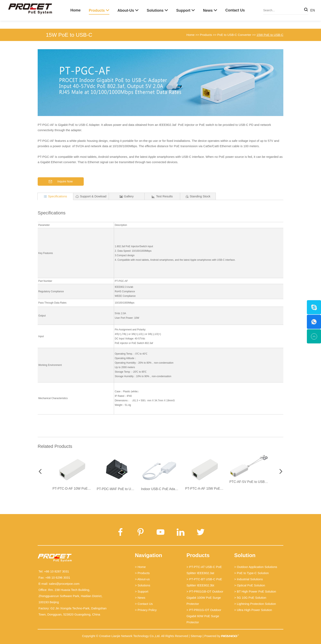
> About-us (142, 579)
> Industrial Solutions (249, 579)
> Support (142, 591)
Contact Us (235, 10)
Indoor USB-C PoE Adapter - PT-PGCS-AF (172, 489)
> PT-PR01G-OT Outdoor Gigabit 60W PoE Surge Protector (204, 616)
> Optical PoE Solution (250, 585)
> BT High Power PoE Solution (255, 591)
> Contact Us (144, 604)
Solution (245, 555)
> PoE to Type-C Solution (251, 573)
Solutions (155, 10)
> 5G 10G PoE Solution (250, 598)
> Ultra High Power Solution (253, 610)
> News (140, 598)
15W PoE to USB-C (69, 35)
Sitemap (196, 636)
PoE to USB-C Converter (234, 35)
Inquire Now (61, 181)
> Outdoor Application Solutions (256, 567)
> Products (142, 573)
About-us (126, 10)
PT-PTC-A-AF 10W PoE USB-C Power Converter (221, 489)
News (208, 10)
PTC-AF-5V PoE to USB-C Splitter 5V (257, 482)
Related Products (55, 446)
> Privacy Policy (146, 610)
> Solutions (143, 585)
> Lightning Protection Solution (255, 604)
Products (97, 10)
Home (76, 10)
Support (183, 10)
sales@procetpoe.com (64, 584)
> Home (140, 567)
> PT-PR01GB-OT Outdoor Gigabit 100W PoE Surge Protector (205, 598)
